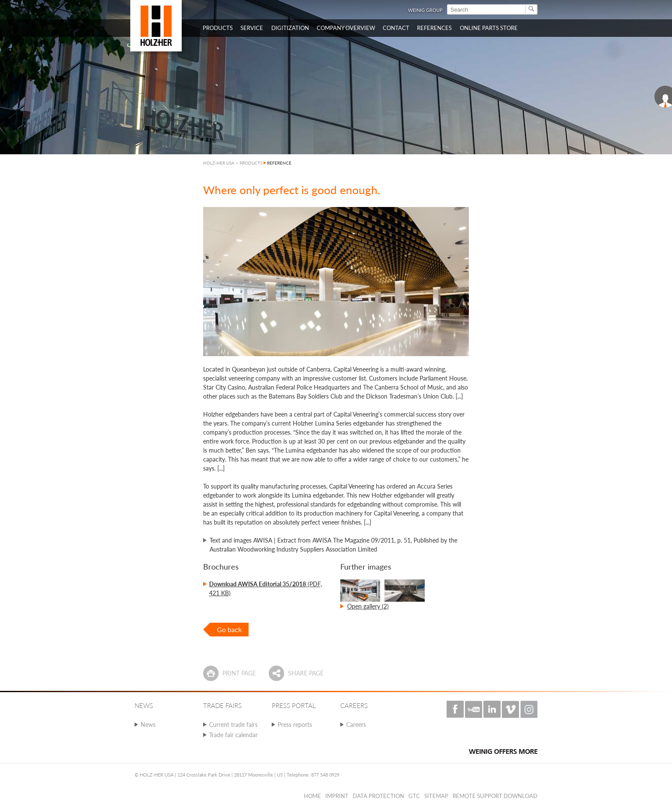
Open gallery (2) (368, 606)
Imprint (337, 796)
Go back (229, 629)
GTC (414, 796)
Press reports (295, 724)
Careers (356, 724)
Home (312, 796)
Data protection (378, 796)
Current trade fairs (233, 724)
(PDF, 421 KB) (265, 588)
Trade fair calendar (233, 735)
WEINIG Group (425, 10)
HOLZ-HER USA (219, 163)
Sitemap (436, 796)
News (148, 724)
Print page (239, 673)
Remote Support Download (495, 796)
